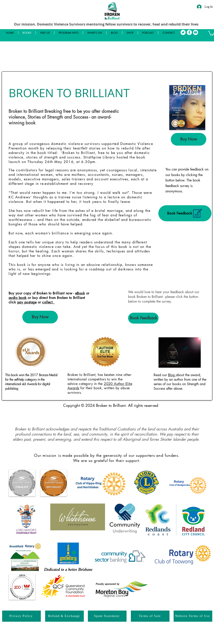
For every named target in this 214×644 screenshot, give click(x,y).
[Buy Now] (189, 139)
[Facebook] (189, 32)
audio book (18, 298)
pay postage (27, 302)
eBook (80, 293)
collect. (48, 302)
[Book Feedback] (185, 213)
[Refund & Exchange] (64, 616)
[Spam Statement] (107, 616)
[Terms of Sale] (150, 616)
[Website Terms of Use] (193, 616)
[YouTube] (196, 32)
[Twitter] (183, 32)
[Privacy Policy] (21, 616)
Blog (172, 375)
